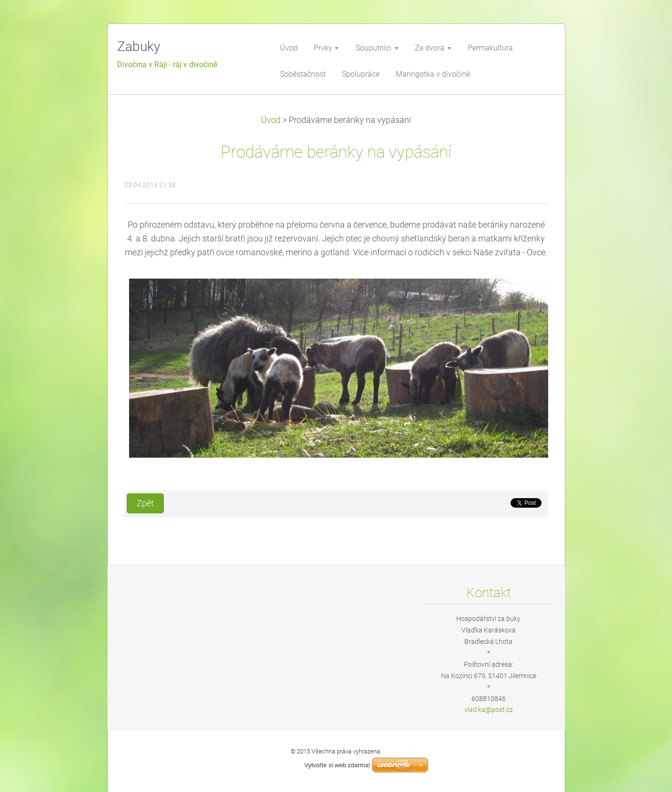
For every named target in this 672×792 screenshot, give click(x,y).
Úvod (271, 120)
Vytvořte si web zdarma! (337, 765)
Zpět (145, 503)
